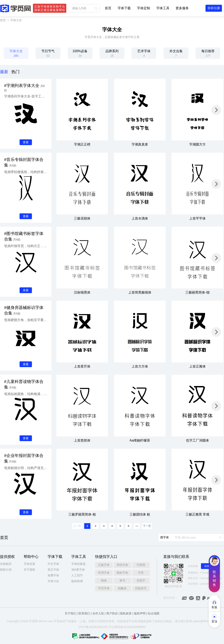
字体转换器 (78, 564)
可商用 (141, 565)
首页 (108, 8)
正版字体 (104, 565)
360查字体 (78, 570)
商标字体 (122, 573)
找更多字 (141, 588)
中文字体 (53, 564)
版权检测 (77, 581)
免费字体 (53, 575)
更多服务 (182, 8)
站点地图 (154, 613)
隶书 (122, 580)
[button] (216, 110)
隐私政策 (126, 613)
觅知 (59, 621)
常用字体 (104, 573)
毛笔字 (141, 580)
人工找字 (77, 575)
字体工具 (163, 8)
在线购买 (6, 564)
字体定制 (143, 8)
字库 (141, 573)
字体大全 (16, 20)
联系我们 (84, 613)
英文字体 (53, 570)
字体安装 (29, 564)
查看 (26, 142)
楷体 (104, 580)
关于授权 (29, 570)
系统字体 (122, 565)
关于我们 (70, 613)
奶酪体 (122, 588)
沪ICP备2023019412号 (93, 627)
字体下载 (124, 8)
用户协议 (112, 613)
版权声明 (140, 613)
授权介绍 (6, 570)
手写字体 (104, 588)
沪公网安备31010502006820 (127, 627)
